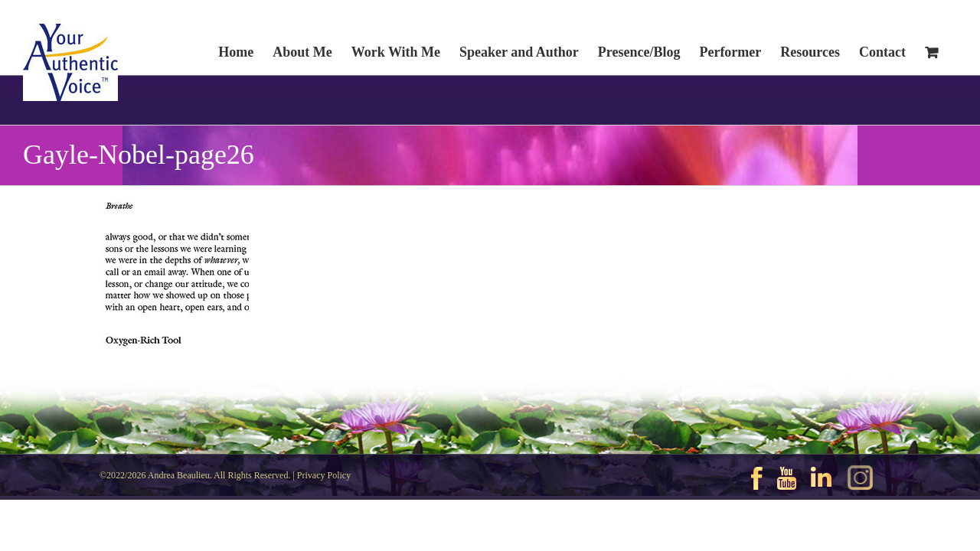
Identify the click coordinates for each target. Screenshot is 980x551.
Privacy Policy (324, 475)
